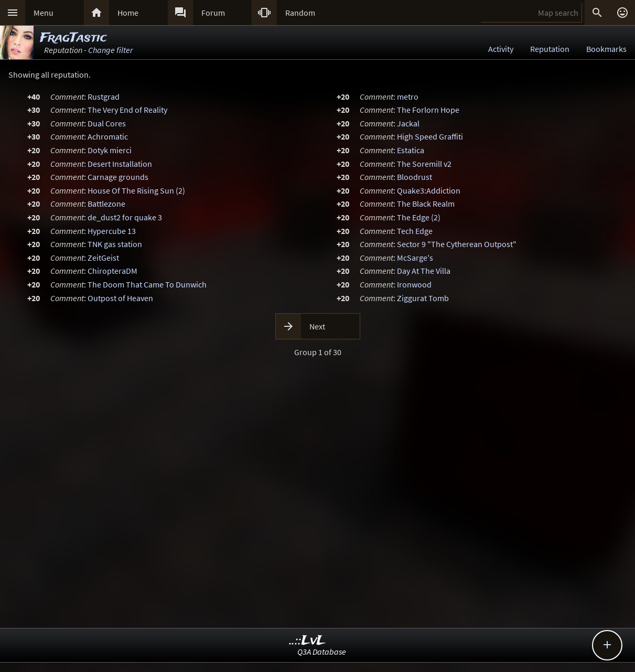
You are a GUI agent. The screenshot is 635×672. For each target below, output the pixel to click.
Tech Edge (415, 231)
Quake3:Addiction (429, 190)
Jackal (408, 123)
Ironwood (414, 284)
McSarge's (415, 258)
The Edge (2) (419, 217)
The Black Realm (426, 204)
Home (128, 13)
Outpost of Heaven (120, 298)
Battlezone (106, 204)
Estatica (411, 150)
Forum (213, 13)
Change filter (110, 50)
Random (300, 13)
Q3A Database (322, 652)
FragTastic (73, 38)
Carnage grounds (118, 177)
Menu (44, 13)
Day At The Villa (424, 271)
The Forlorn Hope (428, 110)
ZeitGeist (103, 258)
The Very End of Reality (127, 110)
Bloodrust (415, 177)
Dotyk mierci (110, 150)
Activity (501, 49)
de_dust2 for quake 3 (125, 217)
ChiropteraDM (112, 271)
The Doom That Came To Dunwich (147, 284)
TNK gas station (115, 244)
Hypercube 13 (112, 231)
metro (408, 97)
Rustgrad (104, 97)
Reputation (550, 49)
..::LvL (308, 641)
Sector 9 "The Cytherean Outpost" (457, 244)
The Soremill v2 (424, 164)
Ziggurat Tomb (423, 298)
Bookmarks (606, 49)
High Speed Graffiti (430, 136)
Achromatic (108, 136)
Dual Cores (107, 123)
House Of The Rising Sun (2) (136, 190)
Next (317, 326)
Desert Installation (120, 164)
